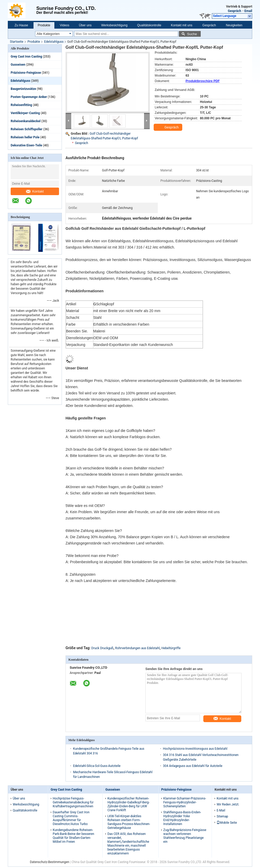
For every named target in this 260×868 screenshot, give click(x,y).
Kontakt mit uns (182, 25)
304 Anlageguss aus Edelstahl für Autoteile (193, 766)
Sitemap (222, 816)
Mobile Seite (227, 823)
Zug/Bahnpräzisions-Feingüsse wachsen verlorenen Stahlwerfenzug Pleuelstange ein (185, 836)
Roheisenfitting (21, 105)
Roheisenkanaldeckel (26, 121)
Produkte (44, 25)
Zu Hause (21, 25)
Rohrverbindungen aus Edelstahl (137, 648)
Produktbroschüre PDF (203, 81)
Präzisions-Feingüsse (26, 73)
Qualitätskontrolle (149, 25)
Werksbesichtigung (114, 25)
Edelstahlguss (54, 42)
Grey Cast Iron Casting (26, 57)
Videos (64, 25)
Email (248, 11)
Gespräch (234, 11)
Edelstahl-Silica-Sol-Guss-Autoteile (97, 766)
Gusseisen (18, 65)
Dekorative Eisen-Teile (26, 145)
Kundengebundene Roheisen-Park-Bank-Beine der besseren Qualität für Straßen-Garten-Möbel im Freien (73, 836)
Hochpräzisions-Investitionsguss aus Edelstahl (195, 749)
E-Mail (221, 810)
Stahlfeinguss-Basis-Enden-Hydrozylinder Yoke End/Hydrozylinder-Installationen (182, 818)
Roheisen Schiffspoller (27, 129)
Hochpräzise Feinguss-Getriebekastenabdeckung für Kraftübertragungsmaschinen (73, 802)
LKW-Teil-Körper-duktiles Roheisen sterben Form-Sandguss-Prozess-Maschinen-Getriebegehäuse (129, 822)
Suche (192, 34)
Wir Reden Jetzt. (228, 804)
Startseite (17, 42)
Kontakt (35, 191)
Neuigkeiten (234, 25)
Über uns (85, 25)
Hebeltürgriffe (171, 648)
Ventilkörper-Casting (25, 113)
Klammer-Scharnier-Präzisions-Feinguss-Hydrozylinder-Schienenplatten (185, 802)
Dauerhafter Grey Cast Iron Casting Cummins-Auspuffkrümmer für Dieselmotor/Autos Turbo (71, 818)
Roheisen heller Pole (25, 137)
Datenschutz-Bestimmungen (50, 862)
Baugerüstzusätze (23, 89)
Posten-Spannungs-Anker (29, 97)
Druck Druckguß (102, 648)
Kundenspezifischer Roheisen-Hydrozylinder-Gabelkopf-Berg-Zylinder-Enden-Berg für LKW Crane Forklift (128, 804)
